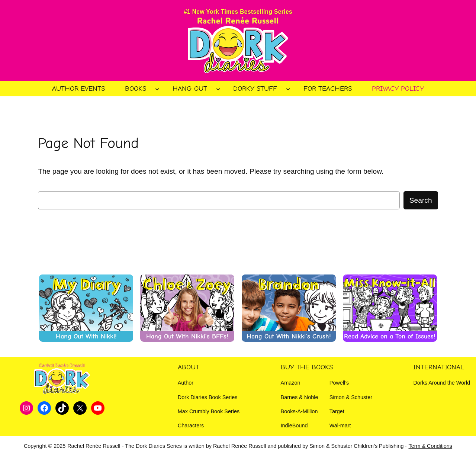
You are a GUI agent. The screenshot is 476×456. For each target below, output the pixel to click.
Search (421, 200)
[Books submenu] (157, 89)
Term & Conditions (430, 446)
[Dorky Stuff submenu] (288, 89)
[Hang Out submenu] (218, 89)
